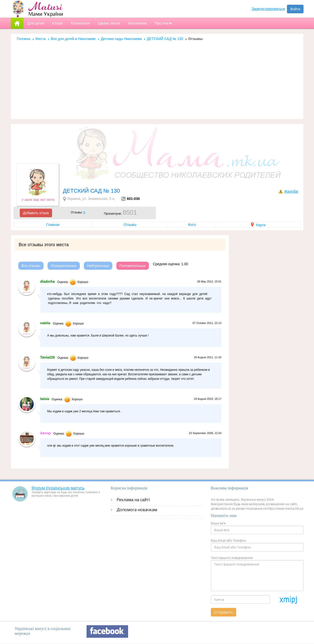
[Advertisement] (157, 79)
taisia (45, 399)
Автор (46, 433)
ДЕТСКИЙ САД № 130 (165, 39)
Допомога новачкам (137, 510)
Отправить (224, 612)
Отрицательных (64, 266)
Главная (53, 225)
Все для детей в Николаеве (73, 39)
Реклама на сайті (133, 500)
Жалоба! (291, 191)
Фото (192, 225)
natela (45, 323)
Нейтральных (98, 266)
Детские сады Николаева (121, 39)
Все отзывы (31, 266)
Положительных (133, 266)
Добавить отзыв (36, 213)
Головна (24, 39)
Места (41, 39)
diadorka (48, 281)
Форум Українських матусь (58, 488)
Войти (295, 9)
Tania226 (48, 357)
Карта (258, 225)
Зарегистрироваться (268, 9)
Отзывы (130, 225)
